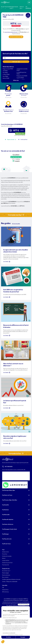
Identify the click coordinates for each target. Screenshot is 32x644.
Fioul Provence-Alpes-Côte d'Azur (10, 515)
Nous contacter (5, 592)
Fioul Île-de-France (6, 559)
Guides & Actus (5, 604)
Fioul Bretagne (5, 549)
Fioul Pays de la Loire (7, 554)
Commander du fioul (16, 468)
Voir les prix (16, 62)
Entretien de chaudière (7, 571)
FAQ (3, 602)
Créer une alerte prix (16, 37)
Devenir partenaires (6, 590)
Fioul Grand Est (5, 520)
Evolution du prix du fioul (7, 577)
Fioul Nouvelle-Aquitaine (8, 534)
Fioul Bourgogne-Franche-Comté (9, 544)
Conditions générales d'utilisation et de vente (11, 594)
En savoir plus (8, 97)
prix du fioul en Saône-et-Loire (11, 32)
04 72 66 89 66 (7, 481)
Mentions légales (6, 588)
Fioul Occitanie (5, 525)
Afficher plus (16, 80)
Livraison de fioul (6, 575)
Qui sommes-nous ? (6, 586)
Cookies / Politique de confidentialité (10, 596)
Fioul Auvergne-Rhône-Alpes (9, 505)
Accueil (3, 7)
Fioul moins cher (6, 580)
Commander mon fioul (16, 230)
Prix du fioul (7, 7)
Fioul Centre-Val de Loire (8, 539)
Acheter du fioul (5, 567)
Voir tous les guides (16, 238)
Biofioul (4, 573)
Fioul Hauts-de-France (7, 510)
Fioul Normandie (6, 529)
